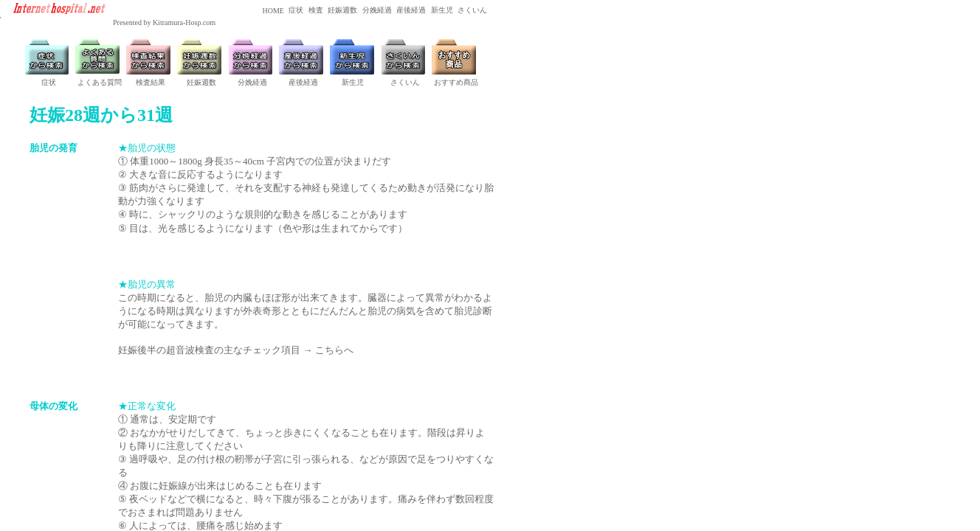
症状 (296, 10)
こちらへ (334, 350)
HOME (272, 11)
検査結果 (151, 82)
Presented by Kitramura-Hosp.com (164, 22)
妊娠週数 (342, 10)
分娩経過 (376, 10)
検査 (315, 10)
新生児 (441, 10)
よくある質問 (100, 82)
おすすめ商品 (456, 82)
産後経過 (411, 10)
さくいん (472, 10)
